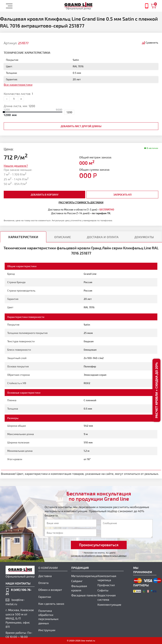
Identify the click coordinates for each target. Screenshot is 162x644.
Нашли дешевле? (16, 166)
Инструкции (47, 630)
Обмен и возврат (50, 590)
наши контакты (18, 583)
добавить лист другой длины (81, 126)
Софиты (103, 590)
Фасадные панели (84, 595)
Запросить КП (122, 195)
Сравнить (152, 42)
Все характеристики (18, 84)
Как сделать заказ (51, 604)
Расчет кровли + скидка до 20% (156, 390)
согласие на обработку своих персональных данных (99, 556)
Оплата (43, 583)
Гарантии (45, 597)
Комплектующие (109, 604)
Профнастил (106, 585)
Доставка (45, 576)
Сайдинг (77, 581)
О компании (48, 568)
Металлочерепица (84, 576)
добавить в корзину (45, 195)
